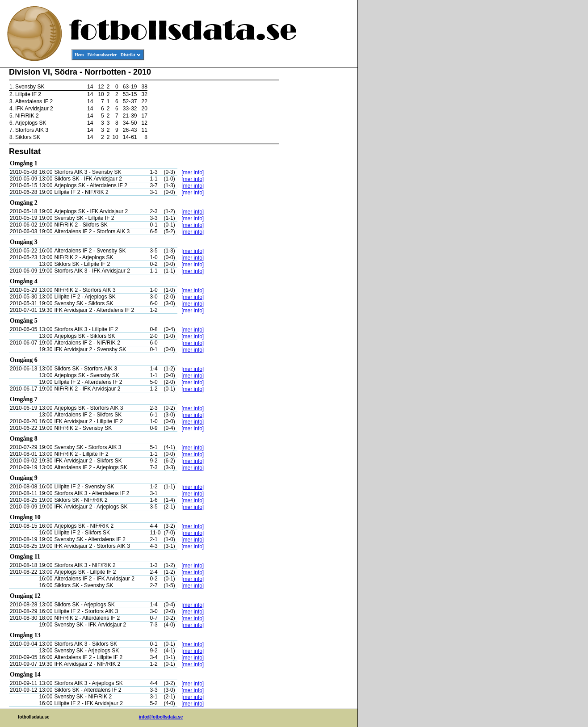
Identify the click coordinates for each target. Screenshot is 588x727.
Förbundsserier (102, 55)
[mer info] (193, 172)
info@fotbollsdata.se (161, 717)
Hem (79, 55)
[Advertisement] (317, 204)
